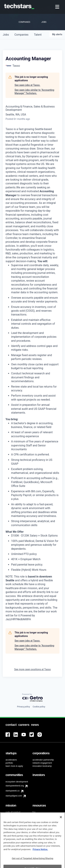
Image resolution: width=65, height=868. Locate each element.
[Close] (61, 822)
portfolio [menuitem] (9, 763)
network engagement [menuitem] (42, 763)
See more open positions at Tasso (32, 669)
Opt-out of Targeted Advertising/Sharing (32, 863)
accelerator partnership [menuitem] (43, 760)
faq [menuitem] (34, 812)
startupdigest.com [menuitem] (14, 796)
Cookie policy (39, 707)
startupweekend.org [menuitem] (15, 786)
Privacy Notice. (40, 854)
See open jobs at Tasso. (27, 85)
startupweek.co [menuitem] (13, 791)
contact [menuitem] (36, 815)
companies (21, 35)
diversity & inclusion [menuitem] (15, 816)
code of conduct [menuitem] (13, 812)
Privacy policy (23, 707)
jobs (6, 35)
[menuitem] (58, 7)
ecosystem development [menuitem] (17, 782)
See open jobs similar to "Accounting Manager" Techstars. (34, 92)
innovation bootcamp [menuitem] (42, 766)
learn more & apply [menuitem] (14, 766)
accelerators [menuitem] (11, 760)
